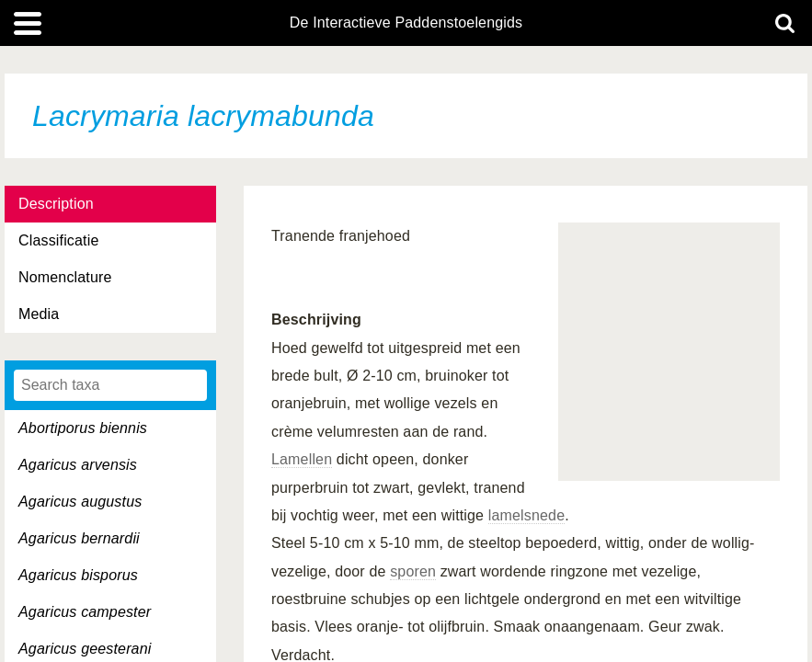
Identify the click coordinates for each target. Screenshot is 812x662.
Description (56, 204)
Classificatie (58, 240)
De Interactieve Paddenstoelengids (406, 23)
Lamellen (302, 459)
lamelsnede (526, 515)
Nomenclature (65, 277)
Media (39, 314)
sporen (413, 571)
